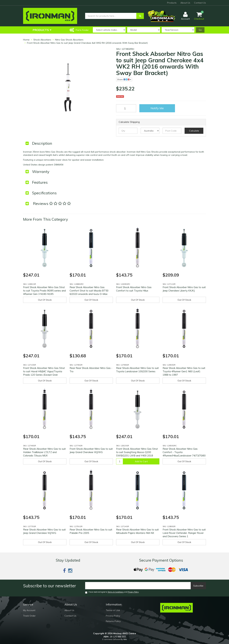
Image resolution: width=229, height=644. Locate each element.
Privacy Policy (133, 592)
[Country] (150, 131)
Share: (124, 79)
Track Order (29, 616)
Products (172, 3)
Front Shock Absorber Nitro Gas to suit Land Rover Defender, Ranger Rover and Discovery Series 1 (184, 533)
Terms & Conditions (116, 592)
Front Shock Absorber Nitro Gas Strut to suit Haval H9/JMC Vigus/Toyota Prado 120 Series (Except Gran (44, 371)
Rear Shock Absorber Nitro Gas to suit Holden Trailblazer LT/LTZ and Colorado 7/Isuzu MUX (44, 452)
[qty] (128, 131)
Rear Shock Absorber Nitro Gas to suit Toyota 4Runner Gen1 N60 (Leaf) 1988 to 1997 (184, 371)
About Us (185, 3)
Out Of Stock (45, 300)
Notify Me (157, 108)
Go (200, 30)
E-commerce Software (111, 639)
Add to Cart (141, 461)
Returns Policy (113, 621)
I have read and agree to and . (112, 592)
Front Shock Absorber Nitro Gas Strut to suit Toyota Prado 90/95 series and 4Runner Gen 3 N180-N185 (44, 291)
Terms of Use (113, 610)
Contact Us (200, 3)
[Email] (138, 586)
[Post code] (172, 131)
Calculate (194, 131)
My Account (29, 610)
